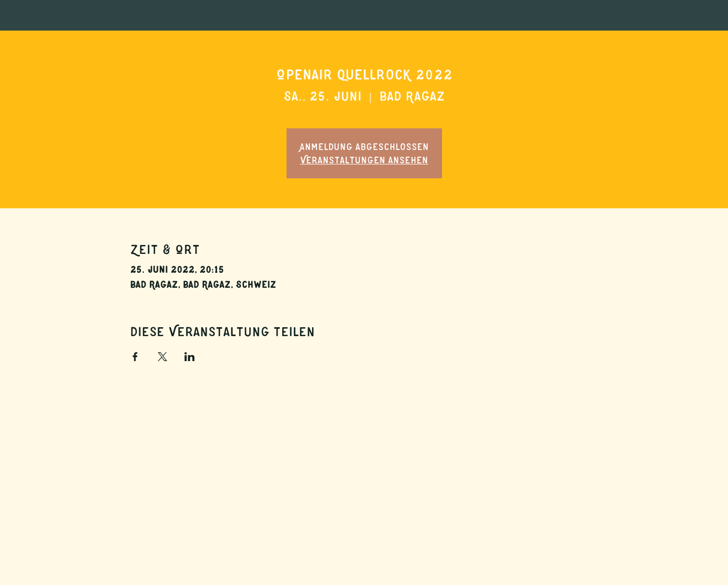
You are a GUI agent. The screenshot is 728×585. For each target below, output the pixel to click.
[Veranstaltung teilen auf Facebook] (135, 357)
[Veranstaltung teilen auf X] (162, 357)
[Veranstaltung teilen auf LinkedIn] (190, 357)
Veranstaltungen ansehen (364, 160)
